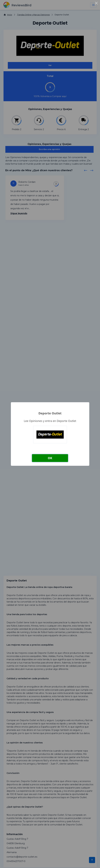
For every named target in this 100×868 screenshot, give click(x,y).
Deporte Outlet (50, 413)
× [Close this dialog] (96, 4)
